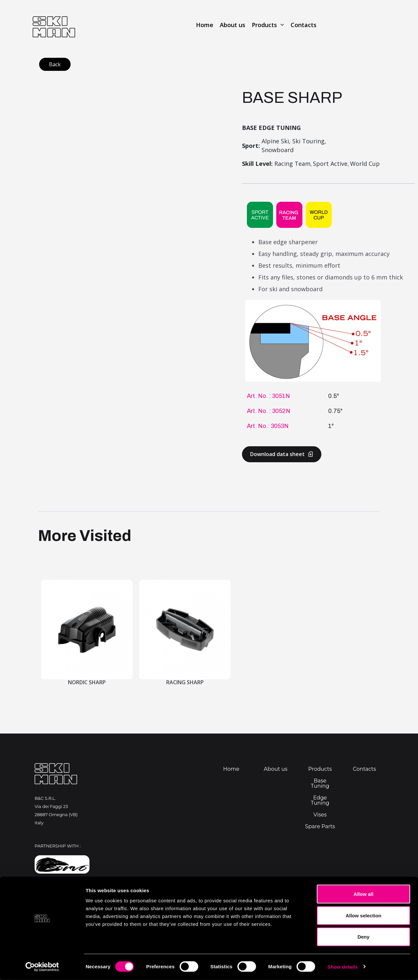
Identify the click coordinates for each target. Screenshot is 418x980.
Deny (364, 937)
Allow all (364, 894)
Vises (320, 815)
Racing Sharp (185, 682)
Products (320, 769)
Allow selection (363, 916)
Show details (343, 967)
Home (231, 769)
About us (276, 769)
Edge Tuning (320, 800)
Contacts (365, 769)
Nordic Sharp (87, 682)
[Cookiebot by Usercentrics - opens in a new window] (42, 967)
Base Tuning (320, 783)
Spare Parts (320, 826)
